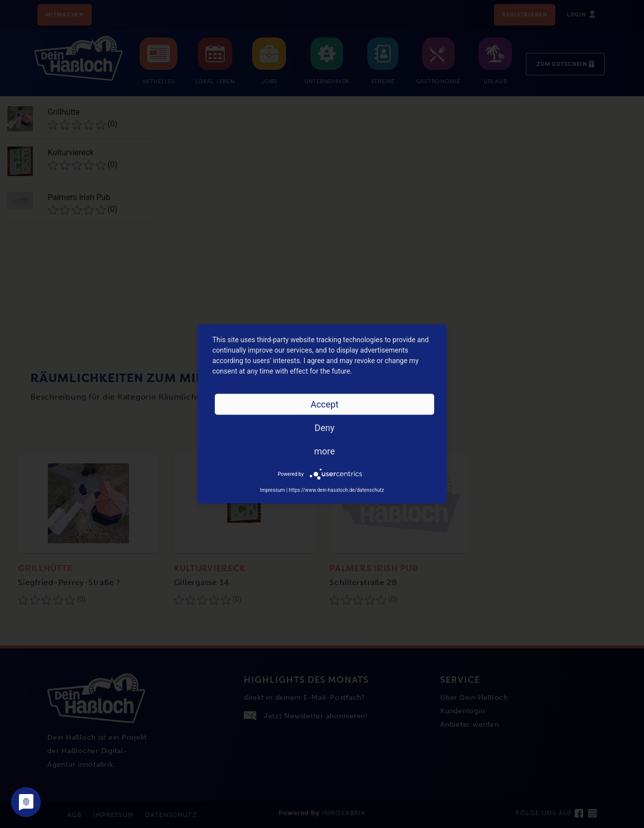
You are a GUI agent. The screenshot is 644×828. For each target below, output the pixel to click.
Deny (324, 428)
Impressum (272, 490)
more (324, 451)
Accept (324, 404)
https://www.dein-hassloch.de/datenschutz (336, 490)
